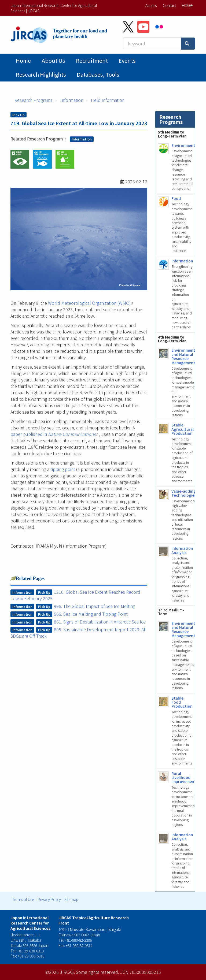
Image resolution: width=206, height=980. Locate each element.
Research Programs (34, 100)
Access (151, 5)
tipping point (63, 469)
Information (72, 100)
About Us (53, 60)
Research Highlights (41, 74)
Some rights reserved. (98, 972)
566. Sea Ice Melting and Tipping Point (91, 614)
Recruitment (92, 60)
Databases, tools (98, 74)
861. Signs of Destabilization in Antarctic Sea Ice (100, 622)
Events (127, 60)
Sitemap (71, 899)
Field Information (108, 100)
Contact (169, 5)
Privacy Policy (49, 899)
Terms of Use (23, 899)
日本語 (187, 5)
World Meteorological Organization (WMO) (91, 303)
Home (23, 60)
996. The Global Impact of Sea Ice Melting (95, 606)
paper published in (55, 434)
